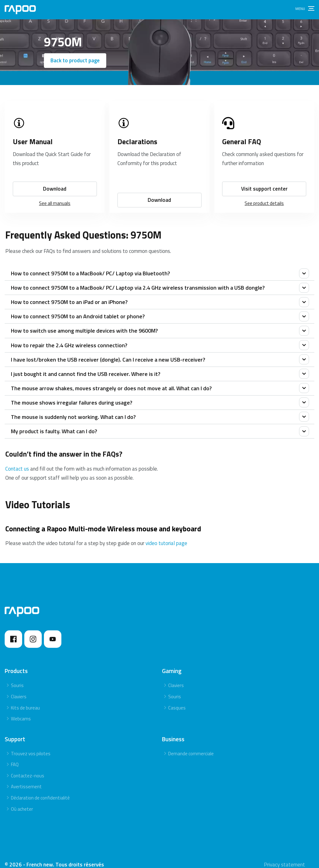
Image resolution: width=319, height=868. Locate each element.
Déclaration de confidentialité (40, 791)
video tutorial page (166, 536)
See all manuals (55, 196)
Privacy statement (284, 857)
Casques (177, 700)
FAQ (15, 757)
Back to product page (75, 60)
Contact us (17, 462)
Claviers (19, 689)
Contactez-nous (28, 768)
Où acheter (22, 802)
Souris (17, 678)
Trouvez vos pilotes (31, 746)
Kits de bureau (25, 700)
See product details (264, 196)
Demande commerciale (191, 746)
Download (55, 181)
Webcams (21, 711)
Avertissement (26, 779)
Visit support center (264, 181)
